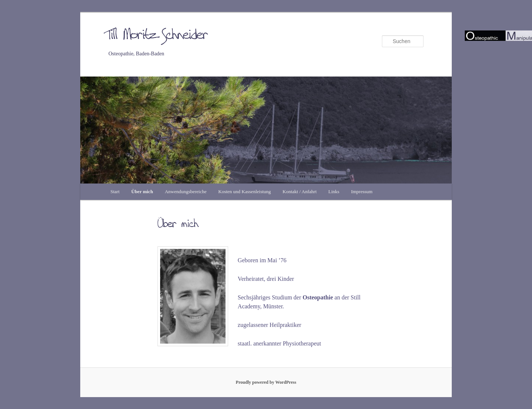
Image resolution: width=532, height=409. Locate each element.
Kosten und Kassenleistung (245, 191)
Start (115, 191)
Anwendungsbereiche (186, 191)
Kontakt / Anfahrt (300, 191)
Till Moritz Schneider (158, 36)
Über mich (142, 191)
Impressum (362, 191)
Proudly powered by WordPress (266, 382)
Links (334, 191)
